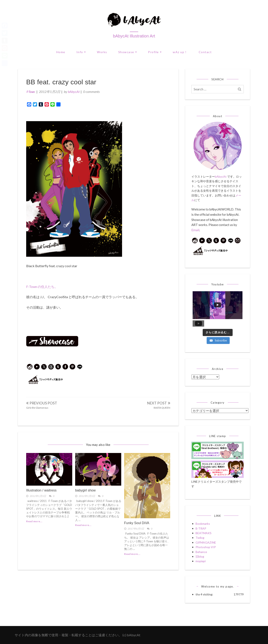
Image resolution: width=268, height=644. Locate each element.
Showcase (126, 52)
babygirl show (85, 490)
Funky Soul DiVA (137, 523)
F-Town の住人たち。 (42, 287)
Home (61, 52)
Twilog (200, 538)
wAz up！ (180, 52)
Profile (153, 52)
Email (195, 230)
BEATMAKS (204, 533)
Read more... (34, 521)
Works (102, 52)
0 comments (91, 92)
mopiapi (201, 561)
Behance (201, 552)
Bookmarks (203, 524)
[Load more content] (218, 332)
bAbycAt (74, 92)
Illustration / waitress (41, 490)
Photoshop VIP (206, 547)
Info (80, 52)
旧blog (200, 556)
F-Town (31, 92)
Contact (205, 52)
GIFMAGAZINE (206, 542)
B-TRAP (201, 528)
